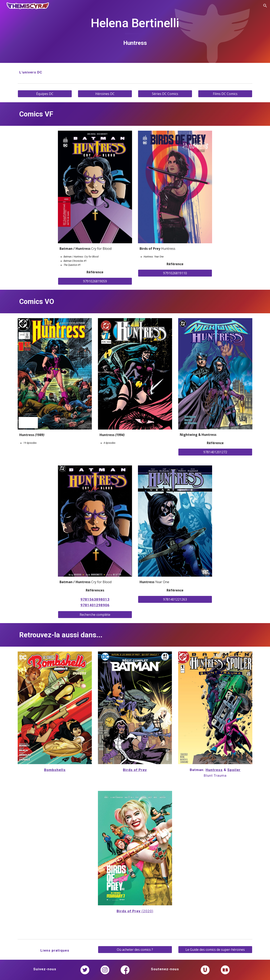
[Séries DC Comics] (165, 94)
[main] (135, 31)
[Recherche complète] (95, 615)
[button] (265, 6)
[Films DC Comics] (225, 94)
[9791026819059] (95, 281)
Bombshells (55, 770)
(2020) (147, 911)
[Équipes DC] (45, 94)
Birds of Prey (135, 770)
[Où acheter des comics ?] (135, 950)
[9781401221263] (175, 599)
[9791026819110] (175, 273)
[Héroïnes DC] (105, 94)
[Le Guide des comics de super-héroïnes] (215, 950)
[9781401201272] (215, 452)
